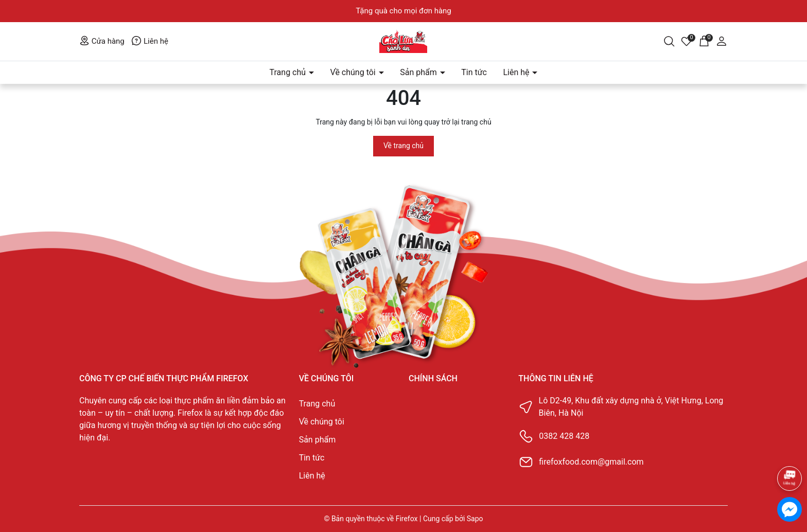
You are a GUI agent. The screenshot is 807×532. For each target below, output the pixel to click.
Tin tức (474, 72)
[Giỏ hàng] (704, 41)
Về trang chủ (403, 146)
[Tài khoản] (722, 41)
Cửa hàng (102, 41)
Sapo (475, 519)
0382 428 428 (564, 436)
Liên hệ (150, 41)
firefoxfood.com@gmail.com (591, 462)
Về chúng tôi (354, 72)
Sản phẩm (419, 72)
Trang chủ (289, 72)
